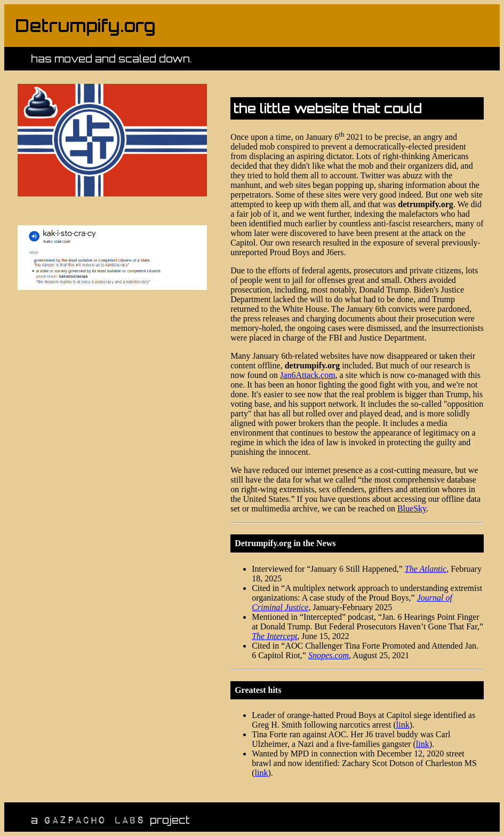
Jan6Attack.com (308, 375)
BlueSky (412, 508)
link (403, 725)
